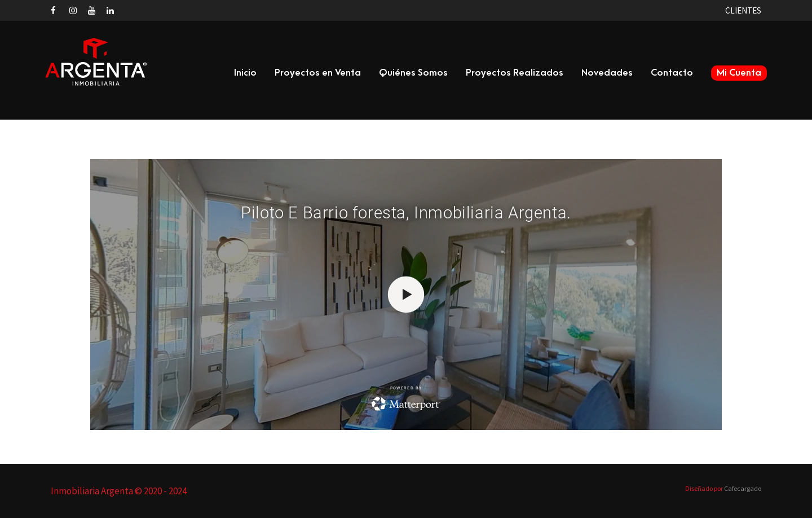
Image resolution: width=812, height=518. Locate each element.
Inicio (245, 73)
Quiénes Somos (413, 73)
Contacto (672, 73)
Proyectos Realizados (515, 73)
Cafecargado (743, 488)
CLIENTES (743, 10)
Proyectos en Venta (318, 73)
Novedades (607, 73)
